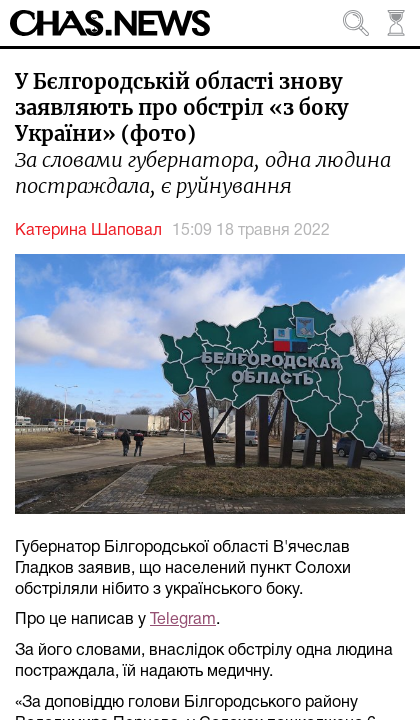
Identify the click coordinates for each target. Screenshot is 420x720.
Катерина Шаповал (88, 231)
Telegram (183, 620)
